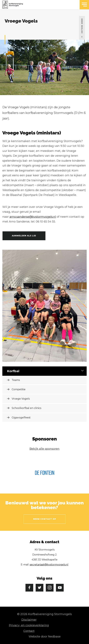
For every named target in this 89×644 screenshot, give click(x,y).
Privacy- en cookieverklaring (29, 625)
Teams (16, 380)
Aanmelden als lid (24, 236)
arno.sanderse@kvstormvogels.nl (33, 217)
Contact (29, 631)
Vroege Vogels (21, 399)
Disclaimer (29, 620)
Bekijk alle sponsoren (45, 449)
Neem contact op (45, 519)
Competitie (19, 389)
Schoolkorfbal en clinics (26, 408)
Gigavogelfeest (21, 418)
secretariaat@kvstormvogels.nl (49, 565)
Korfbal (13, 371)
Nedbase (54, 637)
